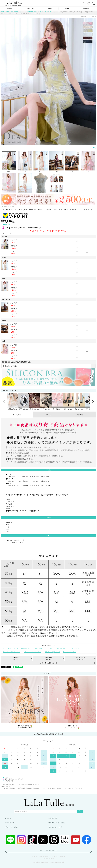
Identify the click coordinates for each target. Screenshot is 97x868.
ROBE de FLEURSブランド (13, 12)
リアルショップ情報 (55, 827)
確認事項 (80, 415)
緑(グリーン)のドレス (53, 652)
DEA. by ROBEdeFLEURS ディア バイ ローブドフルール (39, 12)
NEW (50, 8)
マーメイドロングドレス (12, 652)
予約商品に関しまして (17, 658)
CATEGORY (30, 8)
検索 (80, 811)
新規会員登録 (53, 818)
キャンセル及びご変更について (80, 658)
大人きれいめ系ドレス (23, 648)
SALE (67, 8)
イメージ (48, 415)
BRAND (10, 8)
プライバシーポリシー (13, 827)
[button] (4, 402)
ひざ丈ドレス (77, 648)
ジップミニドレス (70, 652)
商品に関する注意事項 (48, 658)
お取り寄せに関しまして (48, 663)
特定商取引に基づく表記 (57, 823)
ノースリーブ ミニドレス (33, 652)
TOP (3, 12)
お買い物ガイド (10, 823)
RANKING (87, 8)
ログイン (8, 818)
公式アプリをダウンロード (48, 850)
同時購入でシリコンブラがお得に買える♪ (17, 362)
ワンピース (7, 648)
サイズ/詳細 (17, 415)
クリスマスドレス (63, 648)
